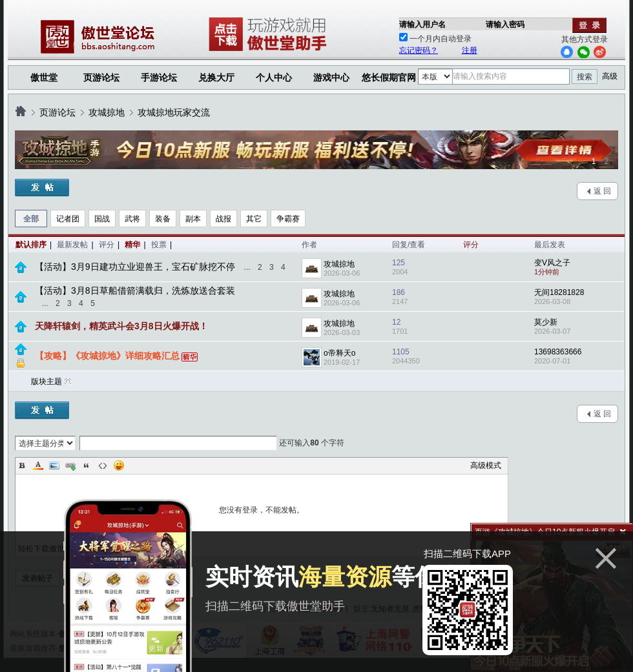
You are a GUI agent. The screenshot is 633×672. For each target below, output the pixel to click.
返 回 (602, 191)
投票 (159, 245)
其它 (254, 219)
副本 (193, 219)
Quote (87, 465)
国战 (102, 219)
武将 (132, 219)
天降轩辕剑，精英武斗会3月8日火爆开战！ (121, 326)
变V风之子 (552, 263)
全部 (31, 219)
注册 (470, 50)
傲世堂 (44, 77)
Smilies (119, 465)
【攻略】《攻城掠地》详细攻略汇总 (107, 356)
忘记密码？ (419, 50)
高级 (610, 76)
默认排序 (31, 245)
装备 (163, 219)
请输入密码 (505, 25)
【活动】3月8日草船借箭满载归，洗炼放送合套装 (135, 290)
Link (70, 465)
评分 (107, 245)
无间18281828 (559, 292)
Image (54, 465)
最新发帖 (72, 245)
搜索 (585, 77)
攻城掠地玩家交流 (174, 112)
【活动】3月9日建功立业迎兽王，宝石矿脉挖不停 (135, 267)
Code (103, 465)
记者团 (68, 219)
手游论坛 (159, 77)
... (247, 267)
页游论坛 (101, 77)
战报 (223, 219)
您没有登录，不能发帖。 (262, 510)
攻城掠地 (107, 112)
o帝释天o (339, 353)
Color (38, 465)
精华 (132, 245)
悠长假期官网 (389, 77)
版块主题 (47, 382)
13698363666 (558, 352)
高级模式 (486, 465)
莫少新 (546, 322)
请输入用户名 (422, 25)
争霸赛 (288, 219)
